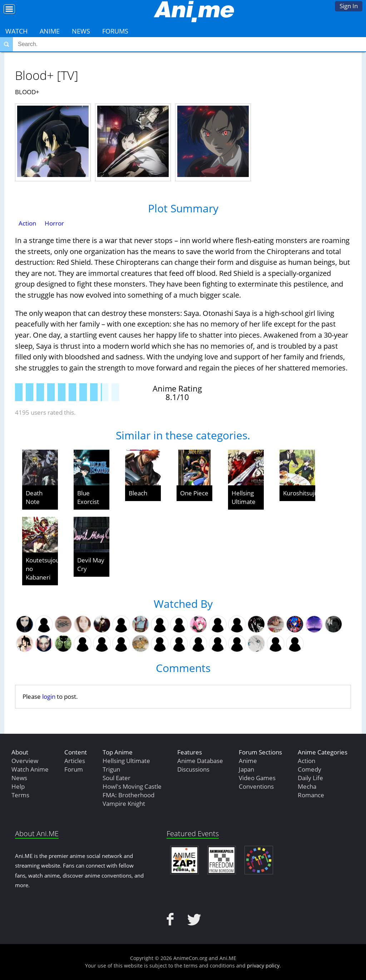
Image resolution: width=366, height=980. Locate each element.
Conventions (256, 786)
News (81, 31)
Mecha (307, 786)
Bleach (138, 493)
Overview (25, 761)
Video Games (257, 778)
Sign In (349, 6)
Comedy (310, 769)
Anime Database (200, 761)
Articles (75, 761)
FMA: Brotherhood (128, 795)
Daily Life (310, 778)
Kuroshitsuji (299, 493)
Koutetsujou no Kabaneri (42, 569)
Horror (54, 223)
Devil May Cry (91, 564)
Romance (311, 795)
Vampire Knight (124, 804)
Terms (20, 795)
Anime (50, 31)
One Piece (194, 493)
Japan (246, 769)
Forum (74, 769)
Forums (115, 31)
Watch (16, 31)
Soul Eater (117, 778)
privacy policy (263, 966)
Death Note (34, 497)
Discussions (193, 769)
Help (18, 786)
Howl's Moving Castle (132, 786)
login (49, 696)
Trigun (111, 769)
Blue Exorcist (88, 497)
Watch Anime (30, 769)
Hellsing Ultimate (244, 497)
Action (27, 223)
